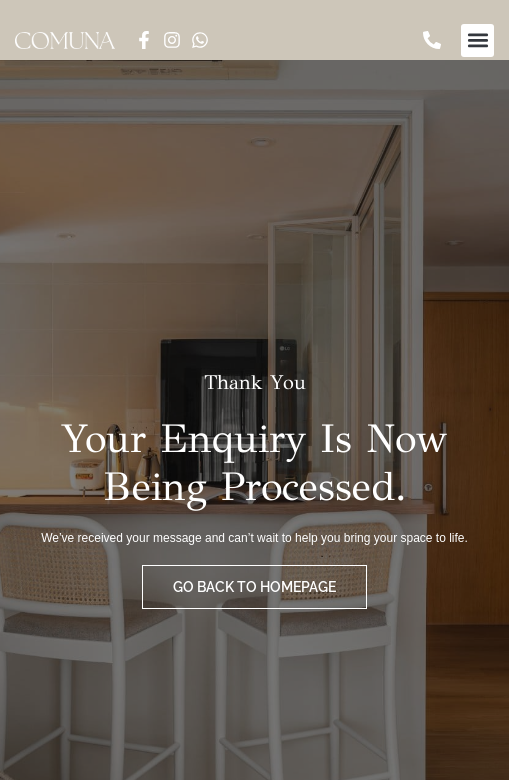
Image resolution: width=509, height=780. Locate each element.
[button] (477, 40)
